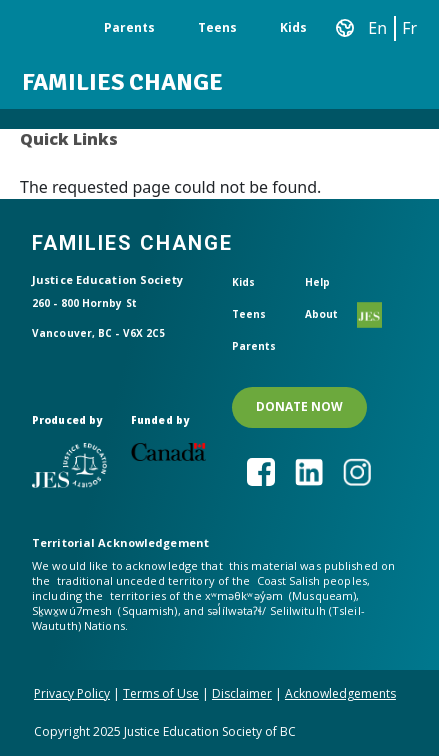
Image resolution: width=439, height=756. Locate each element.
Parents (129, 27)
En (377, 28)
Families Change (122, 82)
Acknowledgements (340, 693)
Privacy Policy (72, 693)
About (322, 314)
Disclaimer (242, 693)
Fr (409, 28)
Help (317, 282)
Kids (293, 27)
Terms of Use (161, 693)
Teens (217, 27)
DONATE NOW (299, 406)
